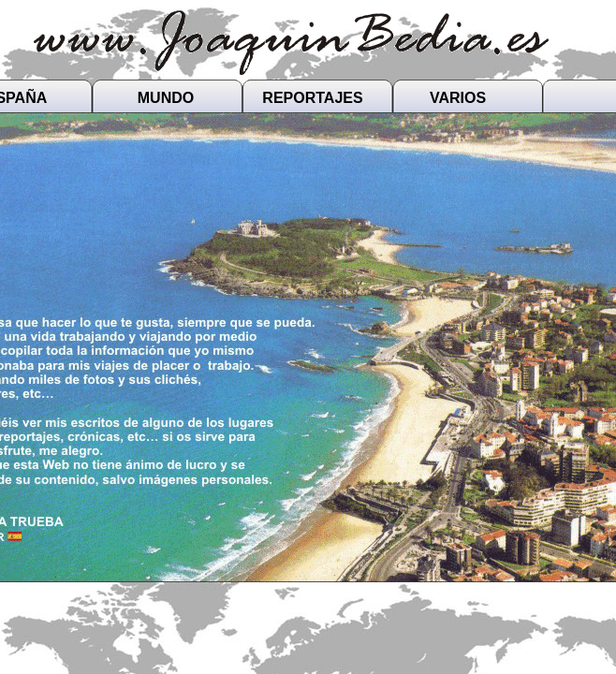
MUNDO (166, 98)
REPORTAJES (312, 98)
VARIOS (458, 98)
